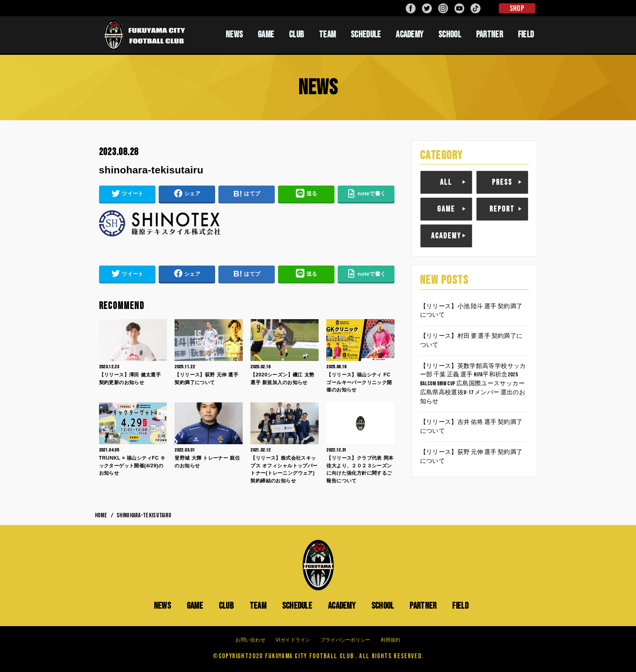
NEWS (234, 35)
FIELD (526, 35)
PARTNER (489, 35)
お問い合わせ (250, 640)
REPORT (502, 209)
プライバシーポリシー (346, 640)
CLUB (296, 35)
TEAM (327, 35)
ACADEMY (410, 35)
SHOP (517, 9)
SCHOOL (450, 35)
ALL (446, 182)
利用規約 (391, 640)
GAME (266, 35)
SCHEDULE (366, 35)
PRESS (502, 182)
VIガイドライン (293, 640)
